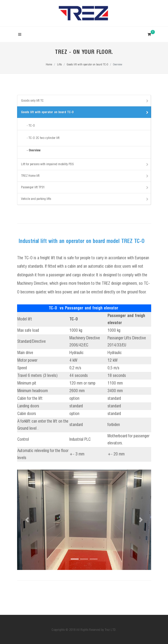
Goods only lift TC (85, 101)
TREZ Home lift (85, 176)
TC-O (32, 126)
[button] (27, 520)
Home (49, 65)
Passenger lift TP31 (85, 187)
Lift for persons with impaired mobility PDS (85, 164)
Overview (35, 150)
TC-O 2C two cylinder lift (44, 138)
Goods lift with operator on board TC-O (87, 65)
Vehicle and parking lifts (85, 199)
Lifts (59, 65)
